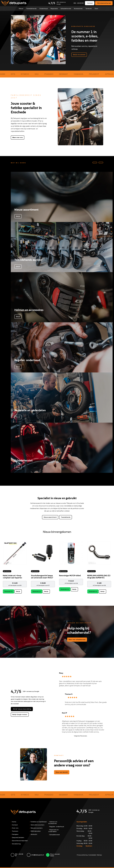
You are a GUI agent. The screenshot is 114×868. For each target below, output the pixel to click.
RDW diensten (36, 831)
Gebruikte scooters (37, 825)
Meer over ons (18, 137)
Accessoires (78, 9)
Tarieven (88, 9)
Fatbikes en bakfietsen (39, 822)
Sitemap (99, 855)
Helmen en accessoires (53, 822)
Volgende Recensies (80, 736)
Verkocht (34, 834)
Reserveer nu (8, 591)
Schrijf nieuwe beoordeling (22, 709)
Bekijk (18, 591)
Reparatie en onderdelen (54, 830)
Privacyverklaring (82, 855)
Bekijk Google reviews (20, 714)
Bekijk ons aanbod (79, 55)
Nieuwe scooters (37, 828)
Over (96, 9)
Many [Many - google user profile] (61, 673)
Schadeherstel (66, 9)
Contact (90, 3)
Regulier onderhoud (57, 826)
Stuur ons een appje (55, 855)
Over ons (15, 828)
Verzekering (16, 844)
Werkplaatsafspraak (104, 3)
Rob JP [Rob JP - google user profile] (65, 713)
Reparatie (54, 9)
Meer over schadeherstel (77, 639)
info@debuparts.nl (38, 855)
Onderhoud (44, 9)
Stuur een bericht (62, 772)
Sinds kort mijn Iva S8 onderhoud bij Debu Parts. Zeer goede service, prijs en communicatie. (86, 703)
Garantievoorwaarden (20, 840)
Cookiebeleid (92, 855)
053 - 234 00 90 (79, 3)
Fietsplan (15, 834)
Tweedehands (32, 9)
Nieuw (22, 9)
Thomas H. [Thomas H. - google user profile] (69, 694)
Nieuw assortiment (50, 517)
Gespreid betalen (18, 837)
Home (14, 822)
